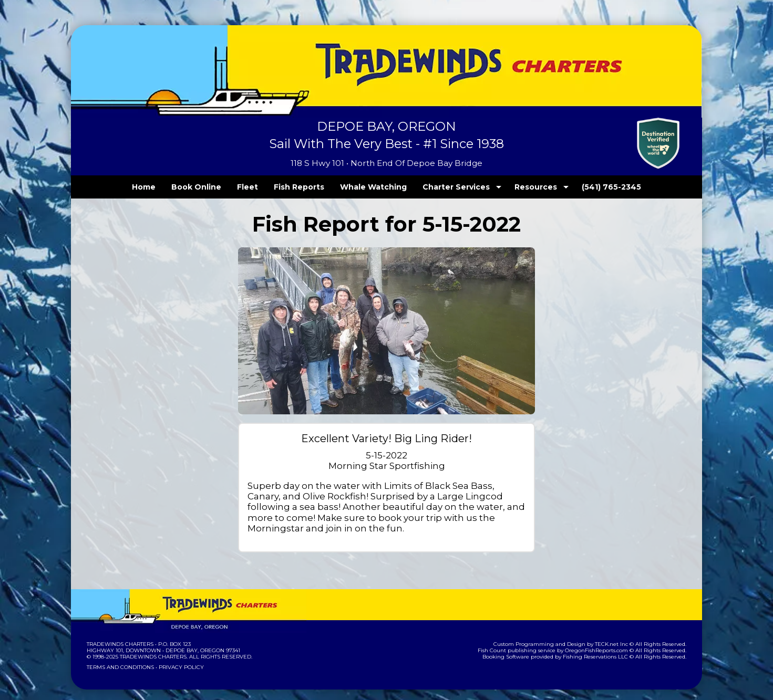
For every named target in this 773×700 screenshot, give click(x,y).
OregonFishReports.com (604, 640)
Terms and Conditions (119, 657)
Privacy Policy (178, 657)
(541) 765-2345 (590, 187)
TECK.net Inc (617, 634)
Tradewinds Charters (120, 634)
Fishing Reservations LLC (602, 646)
